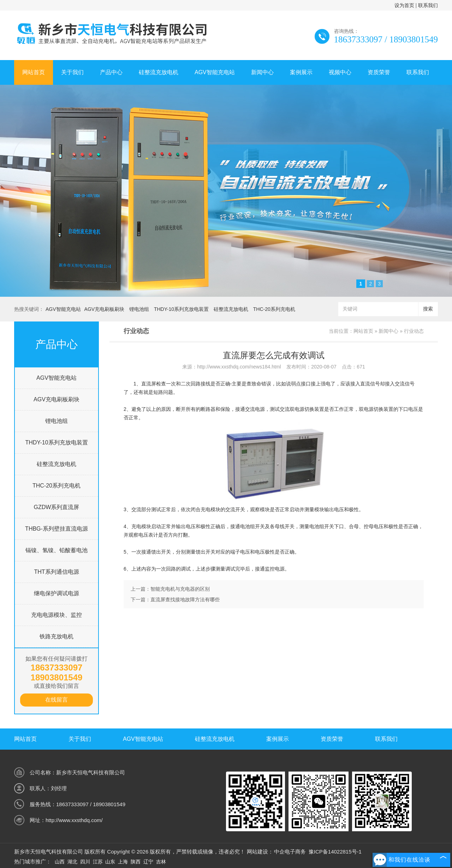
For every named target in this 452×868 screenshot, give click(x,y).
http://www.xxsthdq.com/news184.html (239, 367)
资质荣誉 (379, 72)
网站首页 (34, 72)
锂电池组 (139, 309)
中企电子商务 (290, 852)
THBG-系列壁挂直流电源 (56, 529)
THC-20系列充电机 (274, 309)
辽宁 (148, 862)
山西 (60, 862)
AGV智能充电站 (215, 72)
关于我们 (72, 72)
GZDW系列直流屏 (57, 507)
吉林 (161, 862)
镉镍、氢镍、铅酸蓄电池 (56, 550)
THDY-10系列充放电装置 (181, 309)
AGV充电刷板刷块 (105, 309)
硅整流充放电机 (159, 72)
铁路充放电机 (56, 636)
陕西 (136, 862)
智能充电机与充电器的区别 (180, 589)
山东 (110, 862)
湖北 (72, 862)
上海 (123, 862)
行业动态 (414, 331)
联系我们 (428, 5)
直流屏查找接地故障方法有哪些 (185, 600)
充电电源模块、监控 (56, 615)
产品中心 (111, 72)
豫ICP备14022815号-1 (335, 852)
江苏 (98, 862)
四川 (85, 862)
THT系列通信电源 (56, 572)
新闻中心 (262, 72)
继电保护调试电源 (56, 593)
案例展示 (301, 72)
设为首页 (404, 5)
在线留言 (56, 700)
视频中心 (340, 72)
